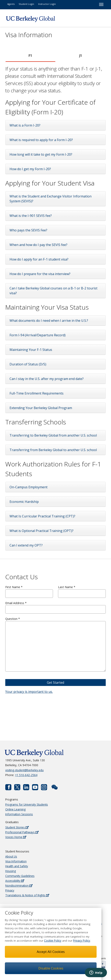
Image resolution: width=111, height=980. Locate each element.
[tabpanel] (55, 308)
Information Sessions (19, 814)
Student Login (26, 4)
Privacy (10, 890)
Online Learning (15, 809)
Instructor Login (47, 4)
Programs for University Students (27, 804)
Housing (11, 871)
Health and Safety (17, 866)
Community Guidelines (20, 876)
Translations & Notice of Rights (27, 895)
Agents (11, 4)
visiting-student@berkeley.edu (24, 770)
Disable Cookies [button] (51, 968)
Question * (55, 644)
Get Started (55, 683)
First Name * (29, 591)
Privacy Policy (82, 940)
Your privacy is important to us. (29, 692)
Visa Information (16, 861)
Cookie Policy (53, 940)
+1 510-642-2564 (26, 775)
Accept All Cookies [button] (51, 952)
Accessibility (15, 881)
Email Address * (55, 607)
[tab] (30, 56)
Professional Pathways (22, 832)
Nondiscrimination (19, 886)
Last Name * (82, 591)
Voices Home (16, 837)
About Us (11, 856)
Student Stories (17, 827)
